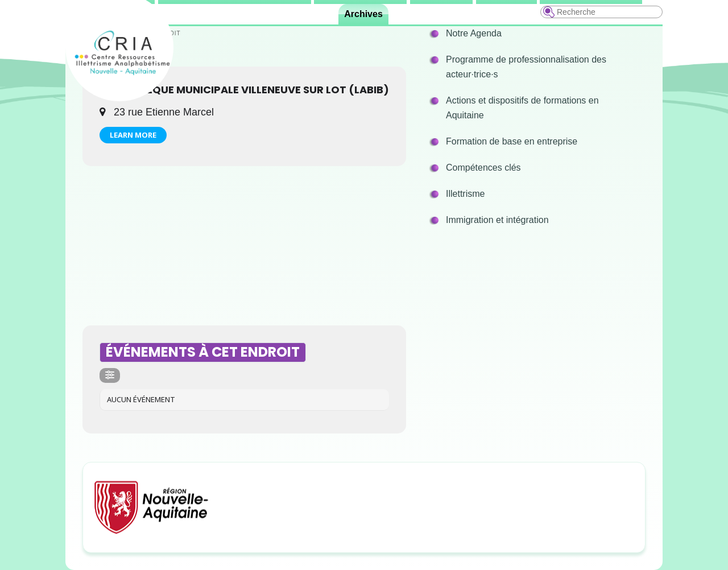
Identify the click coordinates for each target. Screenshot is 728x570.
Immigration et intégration (497, 220)
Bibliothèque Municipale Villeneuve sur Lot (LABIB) (244, 90)
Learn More (133, 135)
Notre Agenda (474, 33)
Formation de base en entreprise (512, 141)
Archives (363, 14)
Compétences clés (483, 168)
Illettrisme (465, 194)
